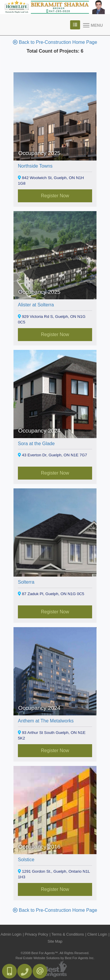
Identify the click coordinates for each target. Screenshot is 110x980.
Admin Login (11, 934)
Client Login (97, 934)
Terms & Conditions (68, 934)
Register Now (55, 196)
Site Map (55, 941)
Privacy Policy (37, 934)
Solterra (26, 582)
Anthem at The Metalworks (46, 721)
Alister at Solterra (36, 305)
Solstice (26, 860)
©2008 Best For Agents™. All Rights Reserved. (55, 953)
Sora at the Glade (36, 444)
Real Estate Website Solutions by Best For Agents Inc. (55, 958)
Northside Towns (35, 166)
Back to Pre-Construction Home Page (55, 42)
